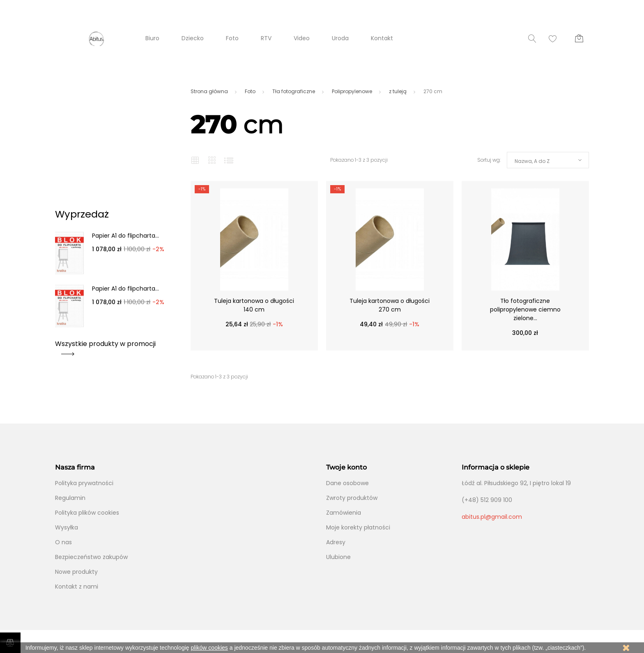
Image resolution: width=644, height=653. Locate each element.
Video (302, 38)
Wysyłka (67, 527)
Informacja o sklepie (496, 467)
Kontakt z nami (77, 587)
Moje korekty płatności (358, 527)
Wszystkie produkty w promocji (105, 347)
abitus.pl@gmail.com (492, 517)
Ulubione (338, 557)
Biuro (152, 38)
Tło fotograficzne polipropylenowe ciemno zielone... (525, 309)
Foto (232, 38)
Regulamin (70, 498)
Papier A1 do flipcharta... (125, 236)
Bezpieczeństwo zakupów (91, 557)
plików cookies (209, 648)
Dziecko (193, 38)
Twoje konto (346, 467)
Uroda (340, 38)
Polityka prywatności (84, 483)
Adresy (336, 542)
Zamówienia (344, 513)
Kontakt (382, 38)
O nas (63, 542)
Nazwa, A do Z (532, 161)
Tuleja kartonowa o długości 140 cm (254, 305)
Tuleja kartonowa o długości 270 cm (390, 305)
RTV (266, 38)
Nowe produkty (76, 572)
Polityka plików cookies (87, 513)
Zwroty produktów (352, 498)
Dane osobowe (347, 483)
